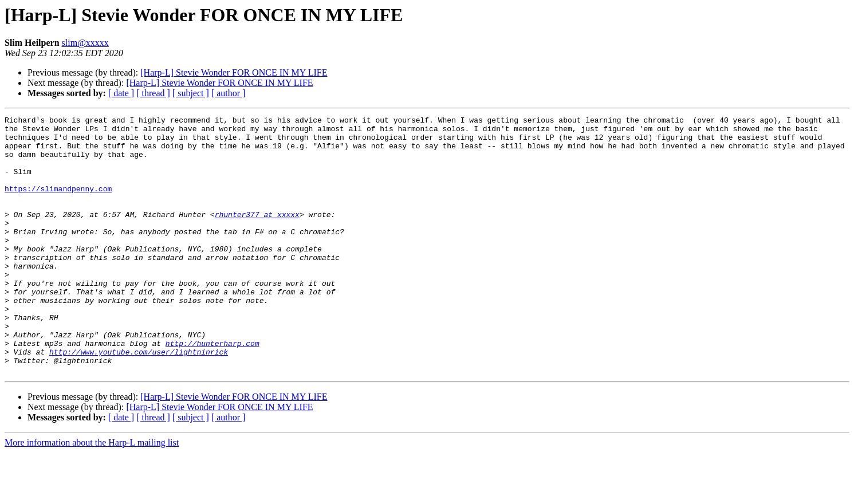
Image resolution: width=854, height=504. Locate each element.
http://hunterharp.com (212, 389)
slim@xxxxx (85, 43)
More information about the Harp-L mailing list (92, 494)
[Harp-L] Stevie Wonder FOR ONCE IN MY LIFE (234, 72)
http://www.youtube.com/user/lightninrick (139, 400)
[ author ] (229, 93)
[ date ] (121, 93)
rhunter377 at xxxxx (257, 235)
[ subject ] (191, 93)
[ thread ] (153, 93)
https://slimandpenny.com (58, 204)
